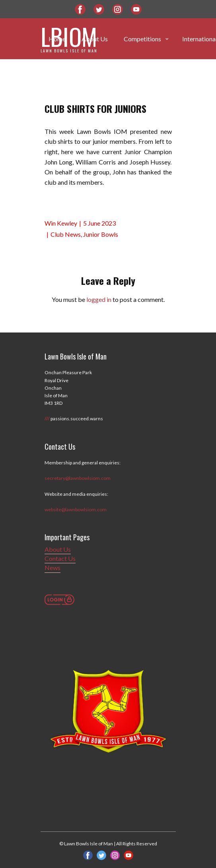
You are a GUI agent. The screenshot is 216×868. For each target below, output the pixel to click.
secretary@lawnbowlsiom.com (78, 478)
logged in (99, 299)
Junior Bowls (101, 234)
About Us (58, 549)
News (53, 567)
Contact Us (60, 558)
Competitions (142, 39)
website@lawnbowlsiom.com (76, 509)
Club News (66, 234)
